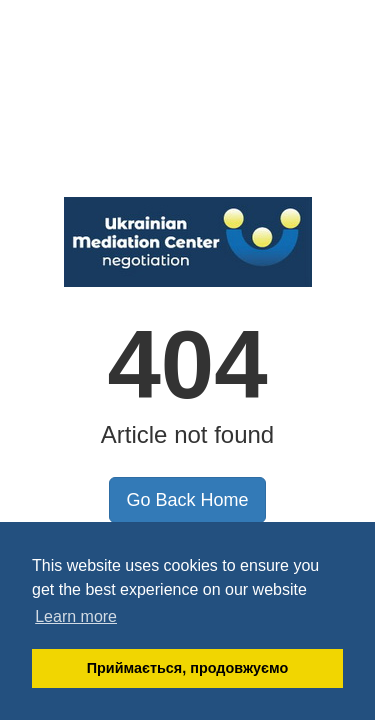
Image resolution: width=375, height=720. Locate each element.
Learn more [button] (76, 616)
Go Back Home (187, 500)
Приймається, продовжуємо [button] (188, 668)
